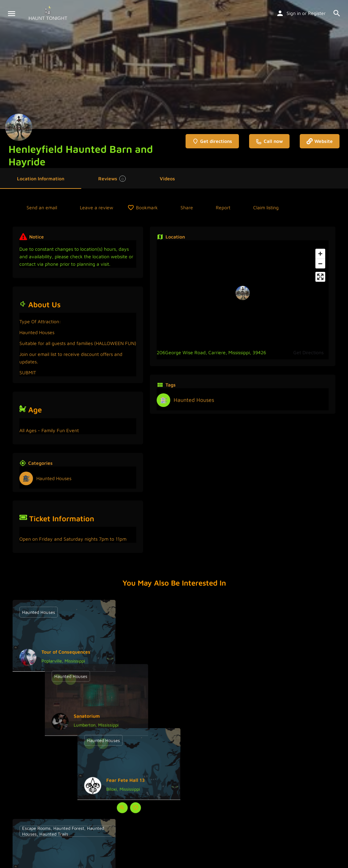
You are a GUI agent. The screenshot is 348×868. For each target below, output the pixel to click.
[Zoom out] (320, 264)
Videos (167, 178)
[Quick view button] (57, 679)
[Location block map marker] (243, 293)
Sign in (294, 13)
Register (317, 13)
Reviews (112, 179)
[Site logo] (49, 14)
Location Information (41, 178)
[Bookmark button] (71, 679)
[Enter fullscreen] (320, 277)
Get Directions (308, 352)
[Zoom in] (320, 254)
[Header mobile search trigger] (337, 13)
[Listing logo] (19, 127)
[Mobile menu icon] (12, 14)
